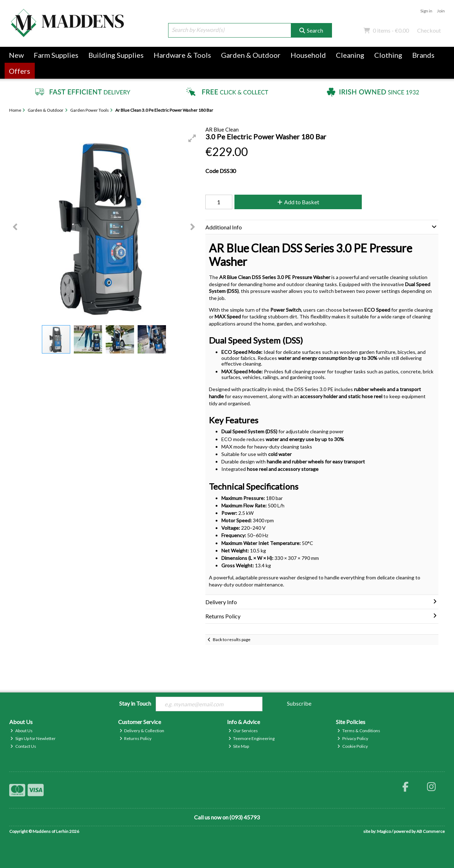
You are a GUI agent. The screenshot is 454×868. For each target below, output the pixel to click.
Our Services (243, 731)
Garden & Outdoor (251, 55)
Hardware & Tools (182, 55)
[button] (192, 138)
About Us (21, 731)
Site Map (239, 746)
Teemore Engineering (252, 738)
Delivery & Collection (142, 731)
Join (441, 11)
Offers (20, 71)
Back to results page (232, 639)
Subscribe (299, 703)
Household (308, 55)
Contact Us (23, 746)
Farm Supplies (56, 55)
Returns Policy (136, 738)
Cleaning (350, 55)
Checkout (429, 30)
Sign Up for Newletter (33, 738)
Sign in (426, 11)
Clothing (388, 55)
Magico (384, 831)
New (16, 55)
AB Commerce (431, 831)
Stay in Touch (135, 703)
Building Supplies (116, 55)
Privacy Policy (353, 738)
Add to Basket (298, 202)
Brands (423, 55)
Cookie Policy (353, 746)
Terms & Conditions (359, 731)
